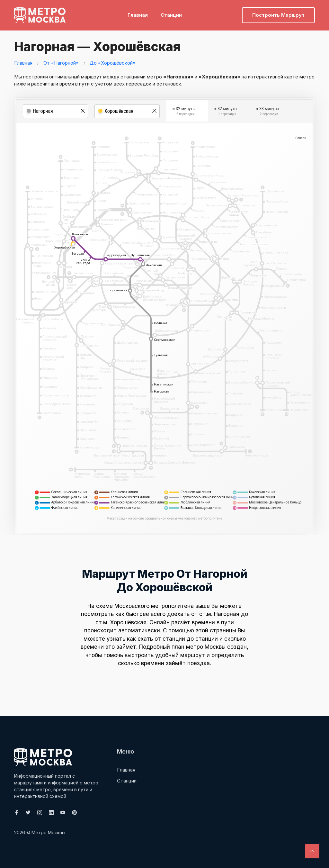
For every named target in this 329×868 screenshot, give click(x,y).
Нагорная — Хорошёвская (96, 46)
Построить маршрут (278, 15)
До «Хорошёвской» (113, 63)
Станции (171, 15)
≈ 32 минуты (184, 112)
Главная (138, 15)
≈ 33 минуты (268, 112)
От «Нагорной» (61, 63)
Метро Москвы (48, 832)
